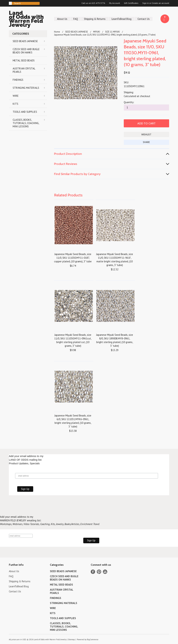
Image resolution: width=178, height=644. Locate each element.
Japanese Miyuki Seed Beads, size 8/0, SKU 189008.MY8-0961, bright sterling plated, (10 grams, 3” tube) (115, 340)
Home (57, 32)
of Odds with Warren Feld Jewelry (28, 19)
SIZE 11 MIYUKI (112, 32)
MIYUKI (97, 32)
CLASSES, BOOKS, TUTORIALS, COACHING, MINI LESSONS (26, 123)
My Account (115, 3)
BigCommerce (93, 639)
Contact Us (144, 19)
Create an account (160, 3)
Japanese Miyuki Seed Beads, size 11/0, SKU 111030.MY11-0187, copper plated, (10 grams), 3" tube (73, 258)
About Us (62, 19)
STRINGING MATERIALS (26, 88)
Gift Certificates (131, 3)
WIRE (16, 96)
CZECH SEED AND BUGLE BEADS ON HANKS (26, 51)
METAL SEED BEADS (24, 60)
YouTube (105, 572)
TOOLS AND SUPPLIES (25, 112)
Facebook (93, 572)
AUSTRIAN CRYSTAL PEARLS (24, 70)
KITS (15, 104)
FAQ (76, 19)
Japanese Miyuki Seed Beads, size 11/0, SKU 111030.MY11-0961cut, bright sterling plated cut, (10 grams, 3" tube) (73, 340)
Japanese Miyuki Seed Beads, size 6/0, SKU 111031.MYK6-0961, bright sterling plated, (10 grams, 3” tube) (73, 421)
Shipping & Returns (95, 19)
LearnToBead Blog (122, 19)
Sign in (146, 3)
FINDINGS (18, 80)
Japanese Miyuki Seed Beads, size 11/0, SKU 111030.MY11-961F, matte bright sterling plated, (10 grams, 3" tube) (115, 260)
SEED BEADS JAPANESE (25, 41)
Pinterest (99, 572)
